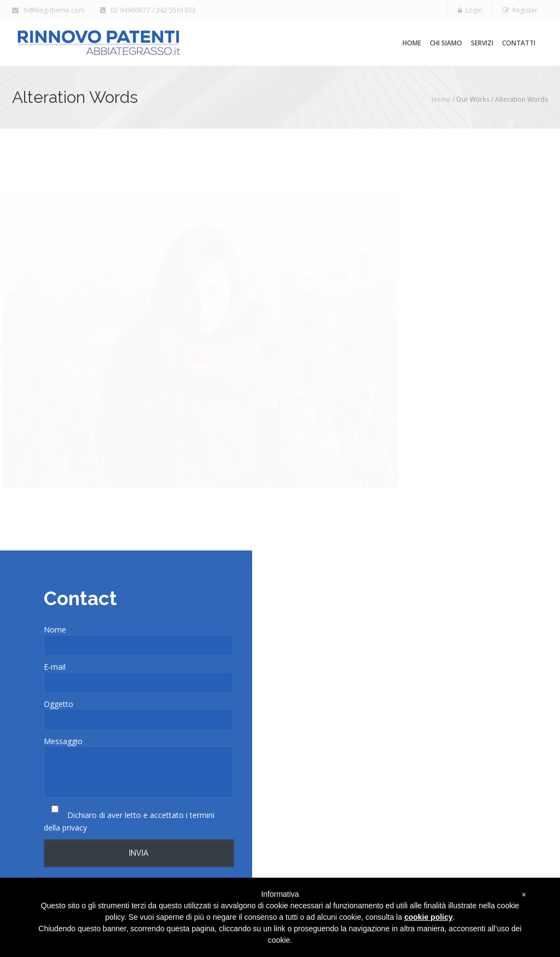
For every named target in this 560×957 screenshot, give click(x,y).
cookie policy (428, 917)
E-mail (55, 667)
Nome (55, 630)
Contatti (519, 43)
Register (520, 10)
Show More (459, 281)
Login (470, 10)
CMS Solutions (505, 416)
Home (412, 43)
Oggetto (59, 704)
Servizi (482, 43)
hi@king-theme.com (49, 10)
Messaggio (63, 741)
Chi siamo (446, 43)
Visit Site (465, 491)
